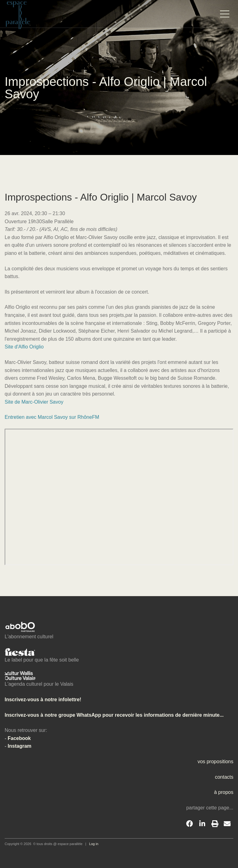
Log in (94, 844)
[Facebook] (190, 824)
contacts (224, 777)
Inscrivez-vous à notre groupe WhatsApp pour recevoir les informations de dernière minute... (114, 715)
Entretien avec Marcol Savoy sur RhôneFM (52, 417)
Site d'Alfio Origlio (24, 347)
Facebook (19, 738)
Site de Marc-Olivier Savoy (34, 402)
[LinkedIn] (202, 824)
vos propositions (215, 762)
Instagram (20, 746)
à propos (224, 792)
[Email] (227, 824)
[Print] (215, 824)
